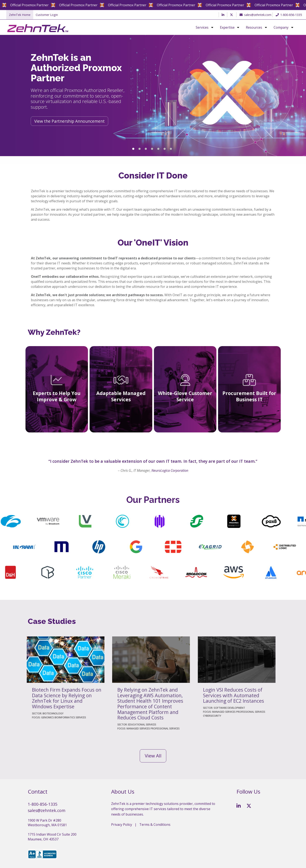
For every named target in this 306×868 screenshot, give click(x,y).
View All (153, 756)
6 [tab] (165, 149)
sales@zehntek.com (254, 15)
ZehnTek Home (20, 15)
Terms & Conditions (155, 825)
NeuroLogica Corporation (170, 470)
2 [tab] (140, 149)
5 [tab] (158, 149)
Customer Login (47, 15)
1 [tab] (133, 149)
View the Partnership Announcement (69, 121)
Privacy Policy (122, 825)
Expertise (227, 27)
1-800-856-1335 (289, 15)
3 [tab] (146, 149)
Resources (254, 27)
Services (202, 27)
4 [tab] (152, 149)
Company (281, 27)
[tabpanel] (153, 96)
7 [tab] (171, 149)
